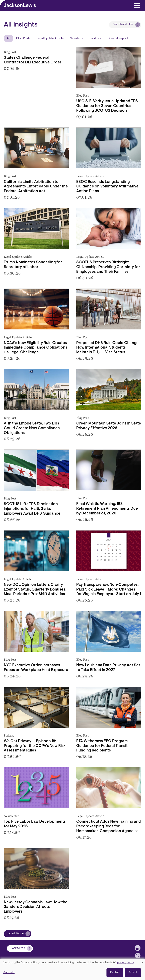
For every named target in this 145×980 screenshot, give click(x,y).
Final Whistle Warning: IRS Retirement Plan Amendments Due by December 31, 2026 (107, 509)
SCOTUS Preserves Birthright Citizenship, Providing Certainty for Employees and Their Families (108, 267)
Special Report (118, 38)
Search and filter (123, 25)
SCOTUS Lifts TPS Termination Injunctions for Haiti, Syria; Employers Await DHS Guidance (32, 509)
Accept (133, 973)
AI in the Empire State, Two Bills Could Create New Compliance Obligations (32, 428)
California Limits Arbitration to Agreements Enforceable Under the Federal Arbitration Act (36, 187)
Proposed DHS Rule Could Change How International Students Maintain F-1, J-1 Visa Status (107, 348)
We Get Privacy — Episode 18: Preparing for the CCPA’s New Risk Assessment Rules (35, 746)
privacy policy (126, 963)
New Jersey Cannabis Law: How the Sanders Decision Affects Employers (36, 907)
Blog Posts (23, 38)
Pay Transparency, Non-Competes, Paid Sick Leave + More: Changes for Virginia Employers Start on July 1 (109, 590)
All (8, 38)
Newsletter (77, 38)
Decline (115, 973)
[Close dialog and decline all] (142, 961)
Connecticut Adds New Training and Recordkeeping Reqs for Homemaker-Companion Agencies (109, 826)
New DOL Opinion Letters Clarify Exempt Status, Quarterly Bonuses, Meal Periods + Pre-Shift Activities (35, 590)
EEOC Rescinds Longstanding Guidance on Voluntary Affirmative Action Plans (107, 187)
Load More (16, 934)
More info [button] (9, 973)
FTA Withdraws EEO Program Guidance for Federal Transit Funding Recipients (102, 746)
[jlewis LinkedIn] (138, 948)
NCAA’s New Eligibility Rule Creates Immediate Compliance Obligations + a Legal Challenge (35, 348)
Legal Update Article (50, 38)
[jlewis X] (138, 956)
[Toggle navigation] (137, 5)
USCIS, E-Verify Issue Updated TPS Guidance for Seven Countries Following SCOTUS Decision (107, 106)
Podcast (96, 38)
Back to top (18, 948)
